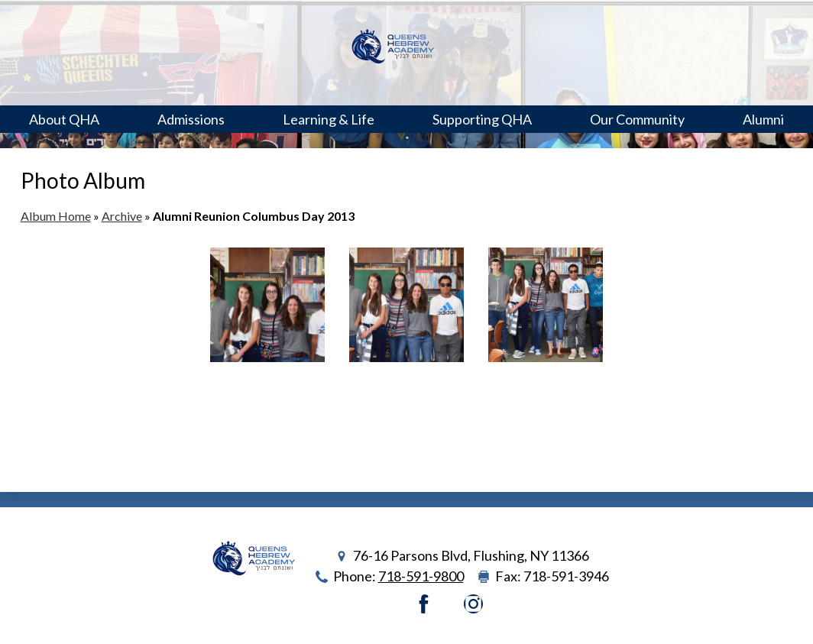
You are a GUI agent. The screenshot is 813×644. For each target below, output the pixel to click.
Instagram (473, 604)
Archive (122, 216)
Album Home (56, 216)
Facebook (424, 604)
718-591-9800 (421, 576)
